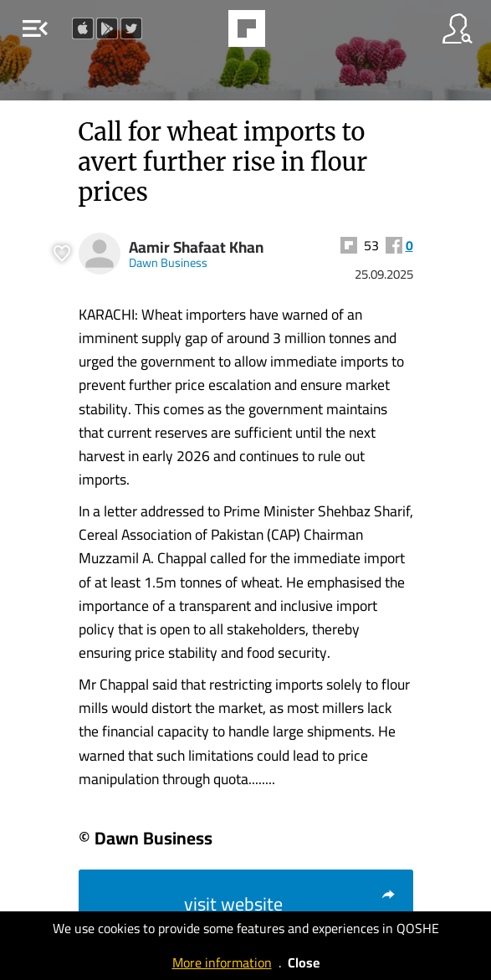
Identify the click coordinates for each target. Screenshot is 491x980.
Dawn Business (168, 262)
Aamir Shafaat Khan (196, 247)
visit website (290, 904)
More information (222, 962)
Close (304, 962)
